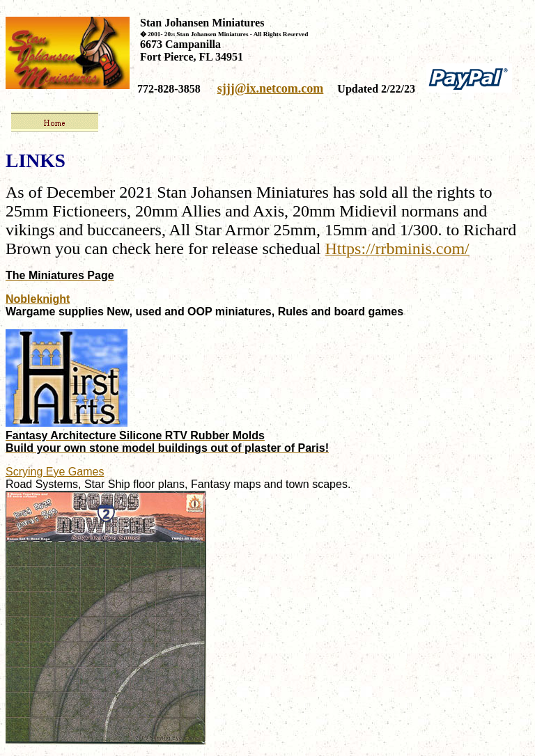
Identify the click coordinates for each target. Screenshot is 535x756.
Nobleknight (38, 299)
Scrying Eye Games (55, 472)
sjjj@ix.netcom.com (271, 88)
